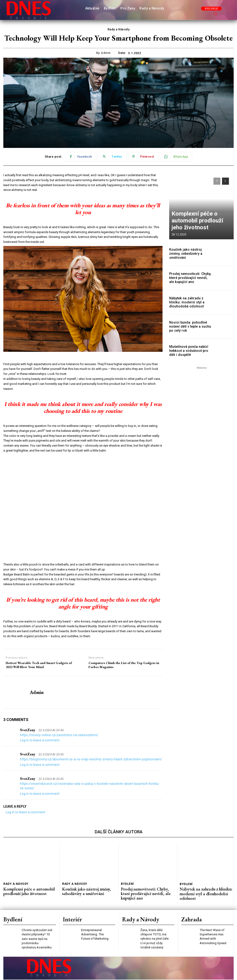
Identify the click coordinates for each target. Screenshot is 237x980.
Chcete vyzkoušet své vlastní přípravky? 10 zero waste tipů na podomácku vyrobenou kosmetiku (37, 929)
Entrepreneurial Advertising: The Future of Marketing (96, 925)
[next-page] (225, 181)
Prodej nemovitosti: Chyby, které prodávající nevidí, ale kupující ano (189, 278)
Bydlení (127, 883)
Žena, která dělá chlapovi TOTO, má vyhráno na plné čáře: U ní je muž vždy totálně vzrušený (156, 929)
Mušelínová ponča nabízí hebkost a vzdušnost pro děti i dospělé (190, 351)
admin (106, 53)
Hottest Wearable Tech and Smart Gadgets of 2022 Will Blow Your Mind (39, 665)
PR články (106, 975)
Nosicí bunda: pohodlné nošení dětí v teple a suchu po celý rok (190, 326)
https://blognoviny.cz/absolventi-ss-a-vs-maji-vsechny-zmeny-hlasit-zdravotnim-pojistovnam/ (91, 759)
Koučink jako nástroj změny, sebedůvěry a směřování (189, 254)
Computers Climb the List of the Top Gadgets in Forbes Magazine (124, 665)
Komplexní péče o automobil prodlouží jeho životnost (197, 226)
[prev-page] (217, 181)
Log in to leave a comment (40, 740)
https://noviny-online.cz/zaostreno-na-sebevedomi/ (59, 735)
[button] (215, 14)
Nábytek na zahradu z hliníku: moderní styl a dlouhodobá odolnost (190, 302)
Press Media (63, 975)
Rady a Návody (119, 29)
